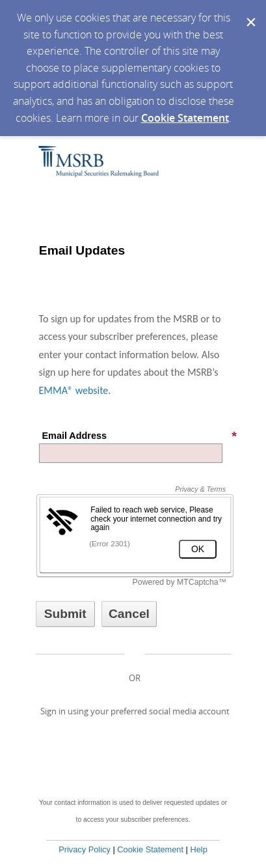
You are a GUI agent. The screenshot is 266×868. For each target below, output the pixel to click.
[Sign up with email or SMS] (66, 614)
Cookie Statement (185, 118)
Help (198, 849)
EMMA (53, 390)
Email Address (140, 436)
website (90, 390)
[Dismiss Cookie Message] (250, 12)
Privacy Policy (85, 849)
